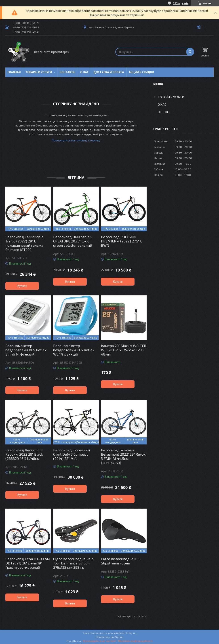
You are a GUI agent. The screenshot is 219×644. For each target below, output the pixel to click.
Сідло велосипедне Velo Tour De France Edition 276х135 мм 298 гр (73, 563)
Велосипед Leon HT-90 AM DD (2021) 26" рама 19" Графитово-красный (28, 563)
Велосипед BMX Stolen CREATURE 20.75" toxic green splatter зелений (73, 241)
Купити (22, 286)
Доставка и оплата (109, 72)
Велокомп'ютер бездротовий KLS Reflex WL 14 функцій (74, 350)
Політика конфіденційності (135, 641)
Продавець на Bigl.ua (110, 637)
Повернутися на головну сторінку (76, 140)
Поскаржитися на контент (100, 641)
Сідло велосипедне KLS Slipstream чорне (121, 561)
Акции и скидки (141, 72)
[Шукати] (190, 52)
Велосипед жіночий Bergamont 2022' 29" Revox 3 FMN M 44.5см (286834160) (123, 456)
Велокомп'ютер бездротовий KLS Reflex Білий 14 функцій (26, 350)
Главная (14, 72)
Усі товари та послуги (132, 616)
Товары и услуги (39, 72)
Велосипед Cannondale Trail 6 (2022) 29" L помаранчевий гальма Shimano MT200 (24, 243)
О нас (84, 72)
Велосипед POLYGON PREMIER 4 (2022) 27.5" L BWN (122, 241)
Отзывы (164, 112)
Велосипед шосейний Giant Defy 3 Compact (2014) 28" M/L (72, 454)
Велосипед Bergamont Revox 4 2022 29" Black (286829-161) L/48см (24, 454)
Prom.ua (131, 633)
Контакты (68, 72)
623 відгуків (181, 3)
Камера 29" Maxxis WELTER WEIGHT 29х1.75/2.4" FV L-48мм (124, 350)
